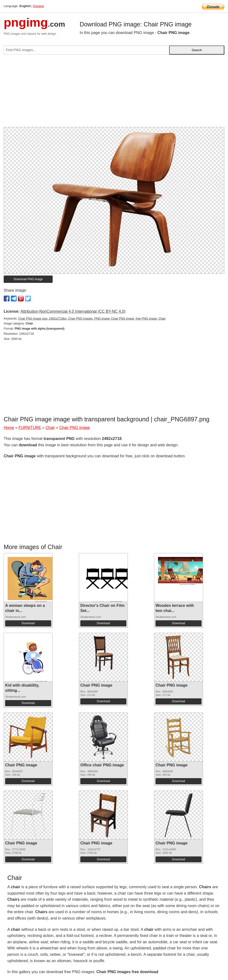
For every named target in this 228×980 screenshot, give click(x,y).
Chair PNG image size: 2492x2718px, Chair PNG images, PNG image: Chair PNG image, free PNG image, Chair (92, 319)
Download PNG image (28, 279)
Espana (39, 6)
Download (28, 623)
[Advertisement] (114, 93)
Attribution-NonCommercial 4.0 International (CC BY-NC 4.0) (73, 311)
